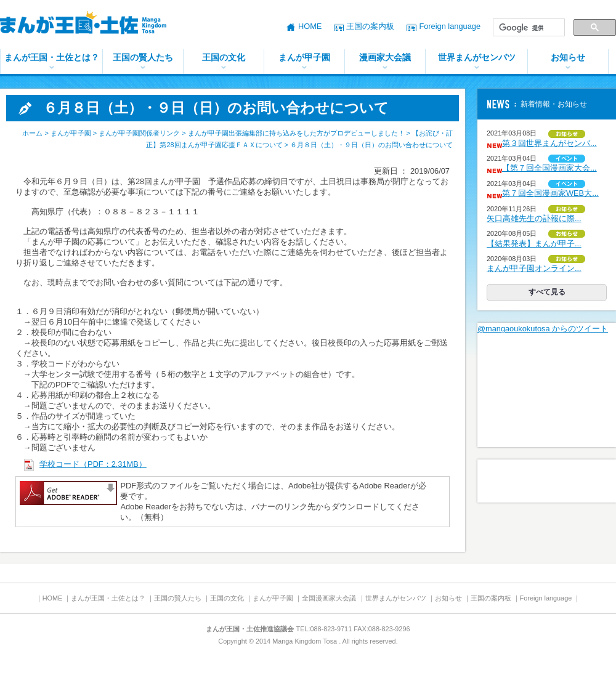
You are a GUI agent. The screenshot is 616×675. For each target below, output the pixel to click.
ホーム (32, 133)
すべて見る (547, 292)
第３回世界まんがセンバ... (549, 143)
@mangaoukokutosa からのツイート (543, 329)
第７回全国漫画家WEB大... (550, 193)
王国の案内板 (370, 26)
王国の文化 (224, 57)
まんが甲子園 (304, 57)
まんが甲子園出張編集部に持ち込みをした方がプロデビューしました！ (296, 133)
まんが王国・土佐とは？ (52, 57)
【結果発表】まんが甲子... (534, 244)
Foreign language (450, 26)
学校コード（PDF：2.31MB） (93, 464)
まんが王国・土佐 (92, 25)
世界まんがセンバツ (477, 57)
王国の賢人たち (143, 57)
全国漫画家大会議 (329, 598)
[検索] (528, 28)
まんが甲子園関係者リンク (139, 133)
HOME (310, 26)
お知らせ (568, 57)
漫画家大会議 (385, 57)
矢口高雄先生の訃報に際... (534, 218)
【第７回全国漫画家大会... (549, 168)
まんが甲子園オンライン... (534, 268)
